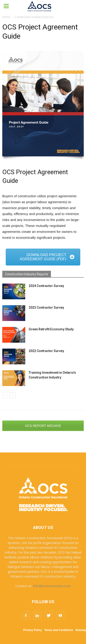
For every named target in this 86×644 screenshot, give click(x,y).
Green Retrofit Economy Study (51, 329)
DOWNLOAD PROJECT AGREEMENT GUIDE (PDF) (47, 257)
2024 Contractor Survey (46, 286)
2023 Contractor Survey (46, 308)
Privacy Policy (33, 630)
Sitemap (81, 630)
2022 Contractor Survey (46, 351)
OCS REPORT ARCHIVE (43, 426)
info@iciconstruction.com (52, 586)
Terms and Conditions (59, 630)
